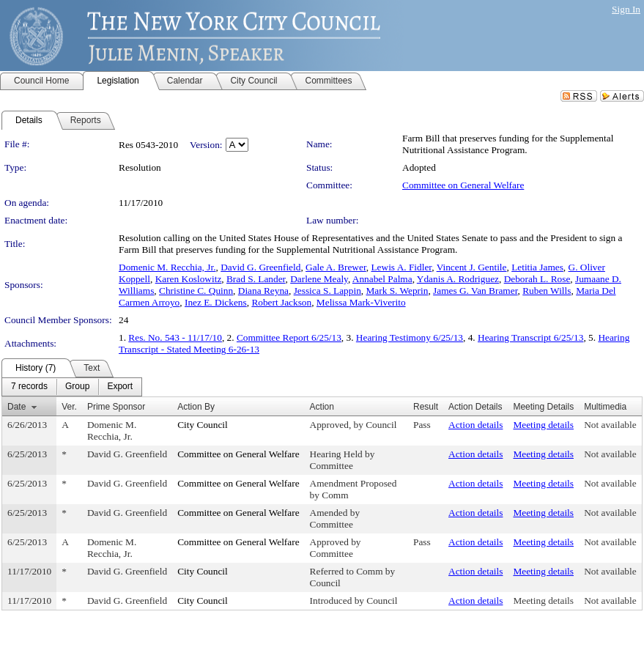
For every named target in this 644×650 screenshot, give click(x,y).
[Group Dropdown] (77, 387)
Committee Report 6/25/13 (289, 337)
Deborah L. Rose (537, 279)
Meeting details (543, 425)
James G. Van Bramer (475, 291)
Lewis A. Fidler (401, 267)
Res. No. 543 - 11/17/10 (175, 337)
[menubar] (72, 387)
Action (322, 407)
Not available (610, 425)
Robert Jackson (281, 302)
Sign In (626, 9)
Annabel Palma (382, 279)
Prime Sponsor (116, 407)
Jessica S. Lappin (327, 291)
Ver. (69, 407)
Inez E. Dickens (216, 302)
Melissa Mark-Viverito (361, 302)
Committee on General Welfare (463, 185)
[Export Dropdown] (120, 387)
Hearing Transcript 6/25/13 (530, 337)
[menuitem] (29, 387)
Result (426, 407)
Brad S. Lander (256, 279)
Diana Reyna (263, 291)
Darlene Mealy (319, 279)
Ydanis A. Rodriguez (458, 279)
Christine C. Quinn (196, 291)
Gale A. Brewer (336, 267)
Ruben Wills (547, 291)
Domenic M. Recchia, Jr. (167, 267)
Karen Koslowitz (189, 279)
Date (16, 407)
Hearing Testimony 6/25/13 (410, 337)
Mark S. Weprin (397, 291)
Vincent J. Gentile (472, 267)
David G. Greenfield (260, 267)
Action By (196, 407)
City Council (203, 425)
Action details (475, 425)
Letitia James (537, 267)
